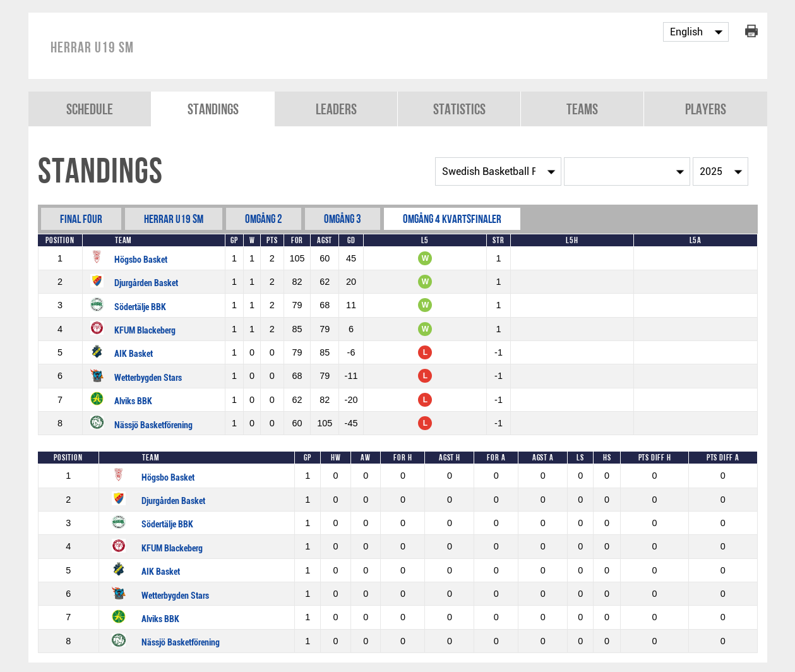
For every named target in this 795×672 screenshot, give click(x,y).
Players (706, 109)
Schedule (90, 109)
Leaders (336, 109)
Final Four (81, 219)
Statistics (459, 109)
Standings (213, 109)
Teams (582, 109)
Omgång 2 (264, 219)
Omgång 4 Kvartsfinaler (452, 219)
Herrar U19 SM (174, 219)
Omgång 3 (343, 219)
